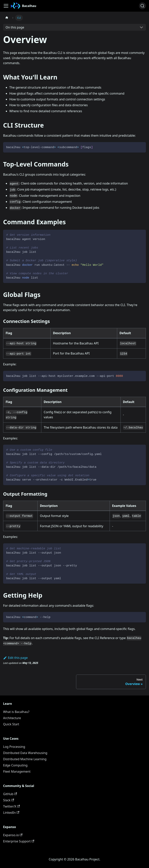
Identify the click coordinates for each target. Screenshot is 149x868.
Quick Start (11, 724)
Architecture (12, 718)
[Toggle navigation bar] (6, 6)
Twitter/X (11, 806)
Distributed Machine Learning (25, 759)
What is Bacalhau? (16, 712)
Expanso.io (13, 835)
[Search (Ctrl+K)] (142, 6)
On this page (15, 27)
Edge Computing (15, 765)
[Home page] (7, 18)
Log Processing (14, 747)
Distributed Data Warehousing (25, 753)
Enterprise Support (19, 841)
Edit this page (15, 658)
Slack (9, 800)
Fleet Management (17, 771)
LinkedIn (11, 813)
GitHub (10, 794)
